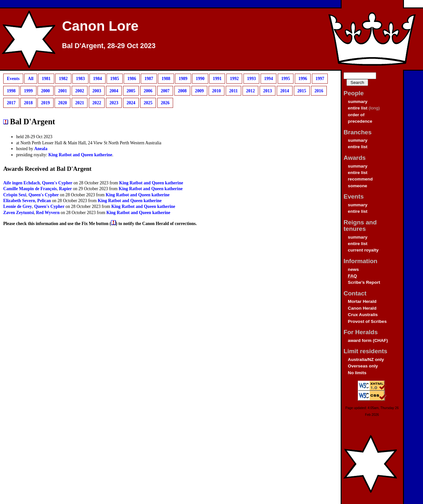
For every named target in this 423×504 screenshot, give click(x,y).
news (353, 269)
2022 (97, 103)
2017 (11, 103)
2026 (165, 103)
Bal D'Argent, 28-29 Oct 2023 (109, 46)
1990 (200, 79)
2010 (217, 91)
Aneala (41, 149)
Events (13, 79)
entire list (357, 108)
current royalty (363, 250)
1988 (166, 79)
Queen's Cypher (57, 183)
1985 (114, 79)
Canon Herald (362, 308)
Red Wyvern (48, 213)
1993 (251, 79)
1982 (63, 79)
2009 (199, 91)
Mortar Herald (362, 301)
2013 (268, 91)
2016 (319, 91)
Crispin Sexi (15, 195)
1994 (268, 79)
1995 (286, 79)
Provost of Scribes (367, 321)
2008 (182, 91)
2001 (62, 91)
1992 (234, 79)
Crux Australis (363, 315)
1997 (320, 79)
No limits (357, 373)
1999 (28, 91)
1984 (97, 79)
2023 (114, 103)
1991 (217, 79)
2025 (148, 103)
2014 (285, 91)
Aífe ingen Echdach (21, 183)
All (31, 79)
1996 (303, 79)
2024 (131, 103)
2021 (80, 103)
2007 (165, 91)
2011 (233, 91)
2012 (250, 91)
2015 (302, 91)
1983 (80, 79)
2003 (97, 91)
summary (357, 102)
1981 (46, 79)
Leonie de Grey (18, 206)
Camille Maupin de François (30, 189)
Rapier (66, 189)
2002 (80, 91)
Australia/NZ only (366, 360)
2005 (131, 91)
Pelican (44, 201)
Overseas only (363, 366)
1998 (11, 91)
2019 (45, 103)
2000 (45, 91)
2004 (114, 91)
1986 (132, 79)
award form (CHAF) (368, 340)
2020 (62, 103)
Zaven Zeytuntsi (19, 213)
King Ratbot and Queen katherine (80, 155)
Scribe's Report (364, 282)
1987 (149, 79)
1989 (183, 79)
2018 (28, 103)
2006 (148, 91)
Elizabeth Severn (19, 201)
